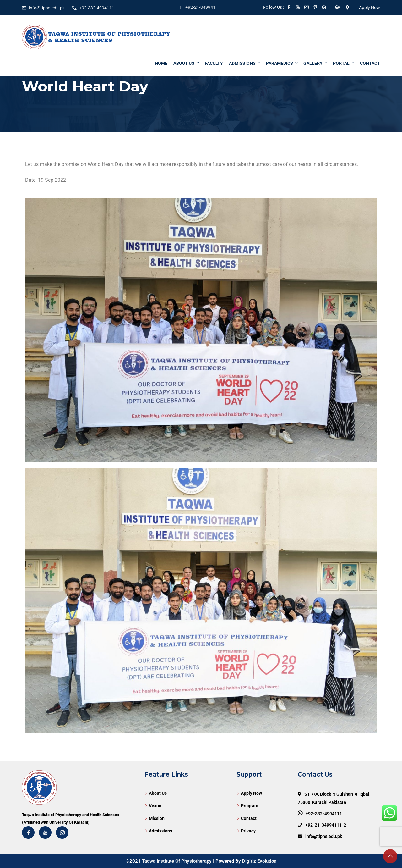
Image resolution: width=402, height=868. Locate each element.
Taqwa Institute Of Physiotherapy (177, 861)
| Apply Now (367, 8)
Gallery (316, 63)
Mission (157, 818)
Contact (370, 63)
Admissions (245, 63)
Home (161, 63)
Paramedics (282, 63)
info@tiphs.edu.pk (47, 8)
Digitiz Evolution (259, 861)
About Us (187, 63)
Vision (155, 806)
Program (250, 806)
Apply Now (251, 793)
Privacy (248, 831)
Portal (344, 63)
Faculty (214, 63)
